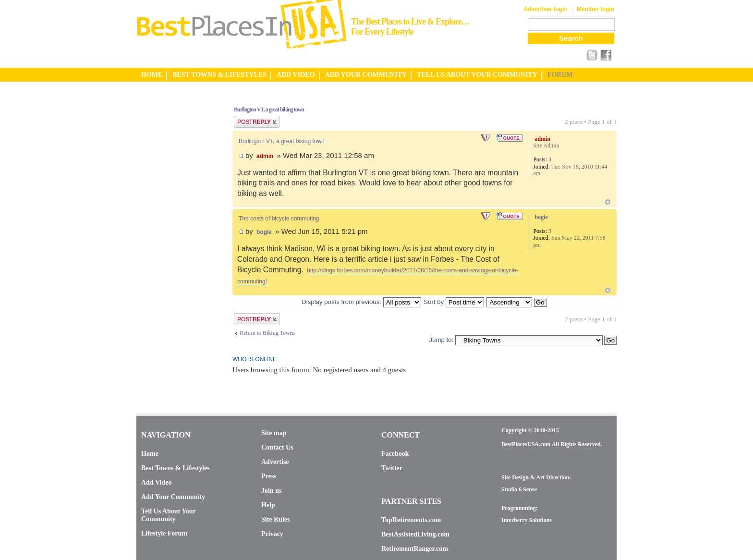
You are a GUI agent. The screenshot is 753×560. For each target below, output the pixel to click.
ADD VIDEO (296, 75)
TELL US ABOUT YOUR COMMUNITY (477, 75)
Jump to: (441, 340)
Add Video (156, 482)
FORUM (560, 75)
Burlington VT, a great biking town (269, 110)
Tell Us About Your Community (168, 515)
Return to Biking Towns (267, 333)
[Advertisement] (175, 242)
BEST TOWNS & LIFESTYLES (219, 75)
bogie (264, 232)
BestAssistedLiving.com (415, 534)
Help (268, 505)
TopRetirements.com (411, 520)
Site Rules (276, 519)
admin (265, 156)
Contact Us (277, 447)
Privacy (272, 534)
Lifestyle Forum (164, 533)
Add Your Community (173, 497)
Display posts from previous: (361, 302)
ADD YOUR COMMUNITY (366, 75)
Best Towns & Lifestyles (176, 468)
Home (150, 454)
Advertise (275, 462)
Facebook (395, 454)
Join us (271, 491)
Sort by (454, 302)
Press (269, 476)
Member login (595, 9)
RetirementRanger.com (415, 549)
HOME (152, 75)
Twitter (392, 468)
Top (608, 202)
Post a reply (257, 122)
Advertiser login (545, 9)
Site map (274, 433)
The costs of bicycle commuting (279, 219)
